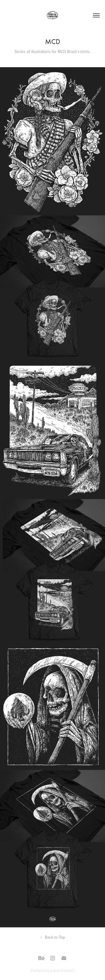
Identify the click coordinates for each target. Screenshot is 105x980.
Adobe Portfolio (62, 970)
